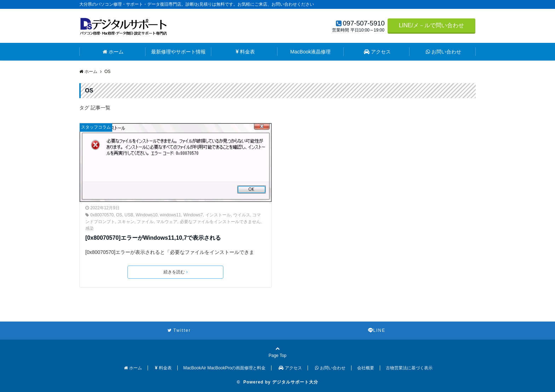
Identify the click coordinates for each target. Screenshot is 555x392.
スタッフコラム (96, 127)
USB (129, 215)
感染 (90, 228)
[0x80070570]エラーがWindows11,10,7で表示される (153, 238)
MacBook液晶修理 (310, 52)
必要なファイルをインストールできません (220, 222)
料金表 (245, 52)
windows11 (170, 215)
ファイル (145, 222)
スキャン (126, 222)
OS (119, 215)
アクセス (377, 52)
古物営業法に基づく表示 (409, 368)
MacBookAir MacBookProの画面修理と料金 (225, 368)
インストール (218, 215)
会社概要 (366, 368)
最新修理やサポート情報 (178, 52)
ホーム (113, 52)
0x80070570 (102, 215)
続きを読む (176, 272)
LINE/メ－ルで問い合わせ (431, 25)
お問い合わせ (444, 52)
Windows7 (193, 215)
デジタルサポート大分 (295, 382)
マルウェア (167, 222)
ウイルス (242, 215)
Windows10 (147, 215)
